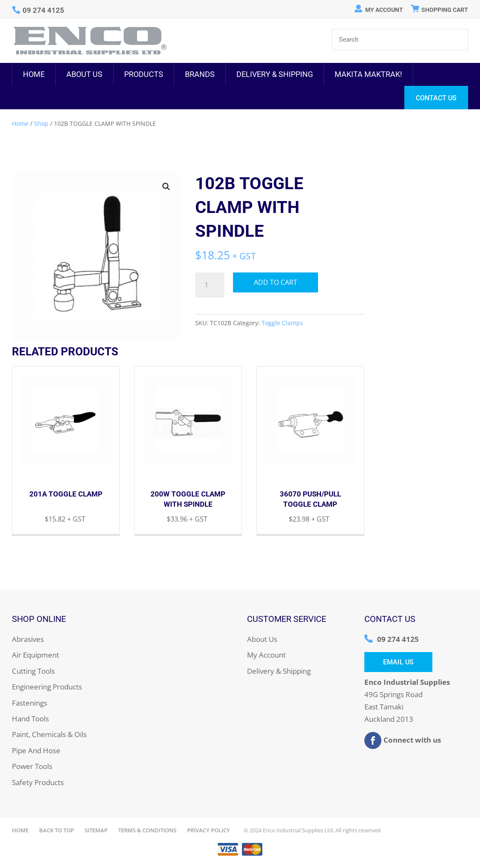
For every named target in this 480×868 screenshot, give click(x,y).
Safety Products (38, 782)
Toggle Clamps (282, 323)
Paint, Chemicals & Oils (49, 734)
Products (144, 74)
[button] (166, 187)
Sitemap (96, 830)
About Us (84, 74)
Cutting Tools (33, 671)
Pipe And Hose (36, 750)
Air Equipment (36, 655)
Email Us (398, 662)
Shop (41, 123)
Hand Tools (30, 719)
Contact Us (436, 98)
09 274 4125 (398, 639)
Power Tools (32, 766)
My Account (384, 10)
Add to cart (276, 282)
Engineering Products (47, 687)
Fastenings (30, 703)
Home (34, 74)
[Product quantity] (210, 285)
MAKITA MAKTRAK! (368, 74)
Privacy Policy (209, 830)
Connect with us (403, 740)
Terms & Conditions (147, 830)
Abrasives (28, 639)
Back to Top (57, 830)
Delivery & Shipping (275, 74)
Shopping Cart (445, 10)
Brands (200, 74)
